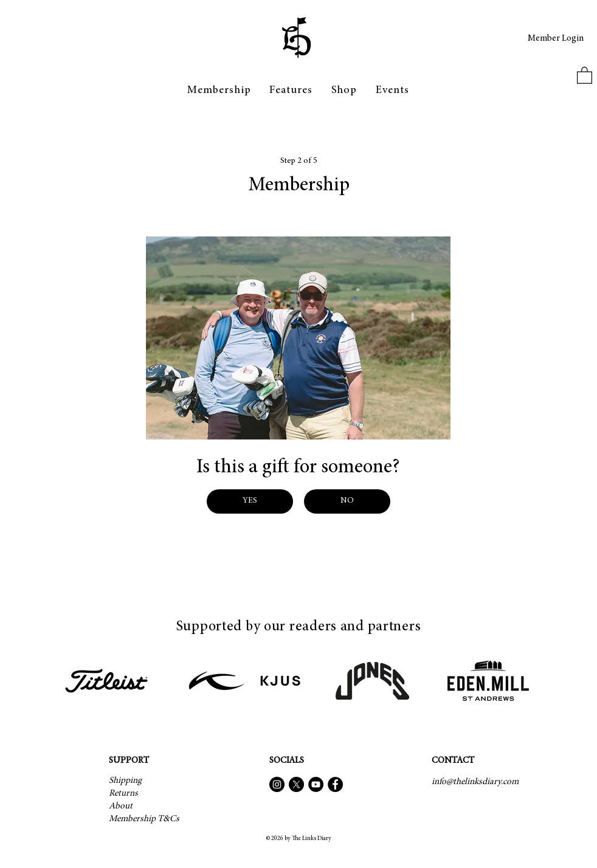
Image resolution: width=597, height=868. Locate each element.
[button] (291, 91)
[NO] (347, 501)
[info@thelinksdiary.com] (475, 782)
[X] (296, 784)
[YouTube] (316, 784)
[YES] (250, 501)
